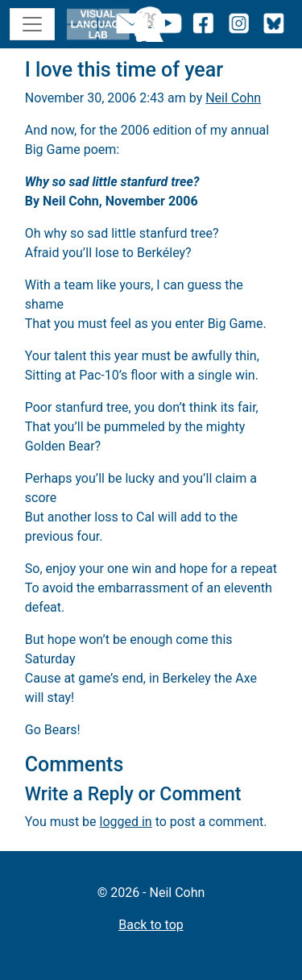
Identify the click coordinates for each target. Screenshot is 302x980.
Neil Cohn (233, 98)
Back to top (151, 925)
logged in (126, 822)
